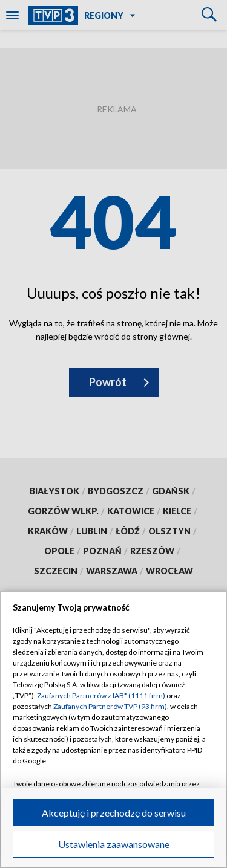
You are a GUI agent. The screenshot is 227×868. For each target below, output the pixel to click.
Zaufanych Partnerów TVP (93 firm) (110, 706)
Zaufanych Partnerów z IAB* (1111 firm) (101, 695)
